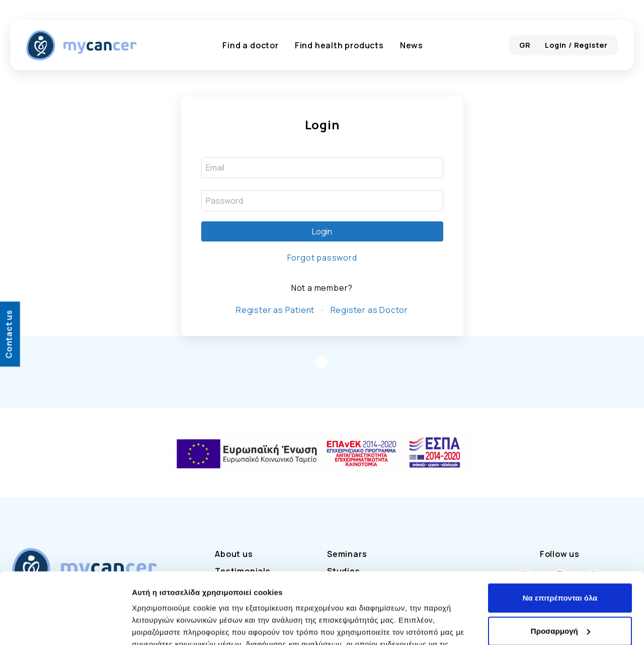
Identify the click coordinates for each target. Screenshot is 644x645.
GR (525, 45)
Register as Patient (275, 310)
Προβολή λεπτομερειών (175, 625)
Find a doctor (250, 45)
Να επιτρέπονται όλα (560, 527)
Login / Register (576, 45)
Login (322, 231)
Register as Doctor (369, 310)
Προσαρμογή (560, 560)
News (412, 45)
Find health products (339, 45)
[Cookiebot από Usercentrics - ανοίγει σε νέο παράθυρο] (65, 625)
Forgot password (322, 258)
